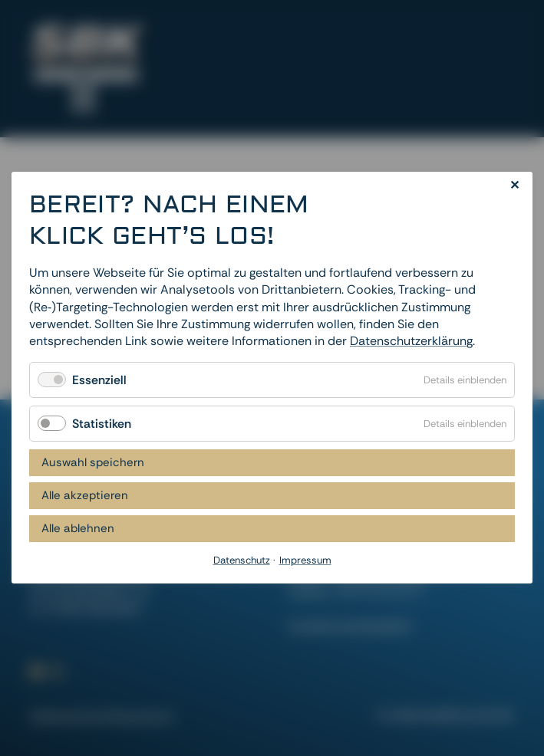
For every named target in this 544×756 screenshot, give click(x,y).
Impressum (143, 717)
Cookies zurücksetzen (349, 625)
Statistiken (102, 424)
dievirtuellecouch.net (454, 714)
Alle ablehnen (78, 529)
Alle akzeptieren (85, 496)
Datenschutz (66, 717)
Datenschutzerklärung (411, 342)
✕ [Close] (514, 185)
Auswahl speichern (93, 463)
